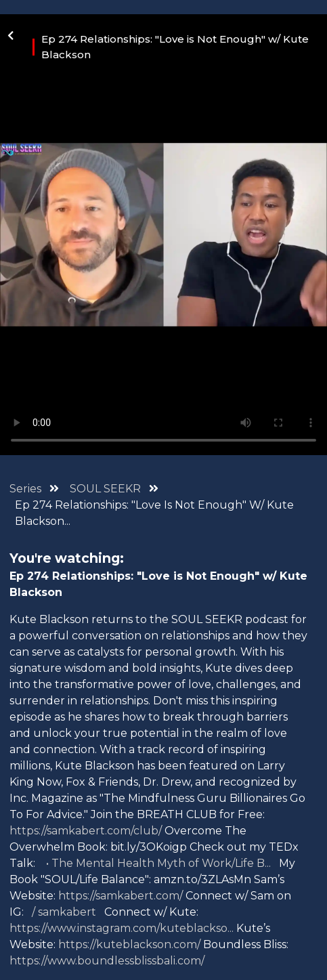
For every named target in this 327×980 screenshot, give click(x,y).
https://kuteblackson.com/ (129, 944)
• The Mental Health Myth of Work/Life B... (157, 863)
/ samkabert (64, 912)
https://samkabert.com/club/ (86, 831)
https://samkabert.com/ (121, 896)
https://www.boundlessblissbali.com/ (107, 961)
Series (25, 489)
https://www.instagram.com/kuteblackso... (122, 928)
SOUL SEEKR (107, 489)
